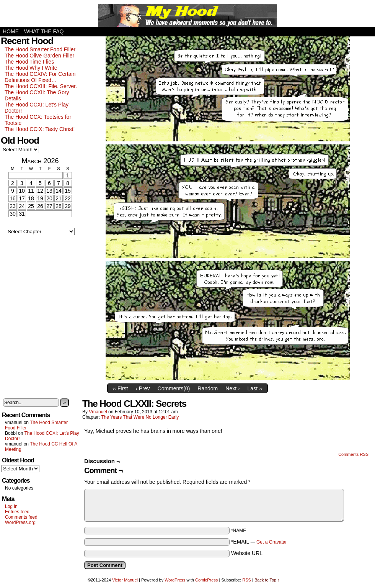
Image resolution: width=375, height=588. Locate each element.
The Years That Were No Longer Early (140, 417)
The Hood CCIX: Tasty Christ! (40, 129)
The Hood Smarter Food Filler (40, 49)
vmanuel (98, 412)
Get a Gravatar (271, 542)
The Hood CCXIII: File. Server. (41, 86)
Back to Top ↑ (267, 580)
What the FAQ (44, 31)
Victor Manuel (125, 580)
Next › (232, 388)
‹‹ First (120, 388)
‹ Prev (143, 388)
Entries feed (17, 512)
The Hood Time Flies (29, 62)
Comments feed (21, 517)
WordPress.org (20, 522)
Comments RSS (353, 454)
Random (208, 388)
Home (11, 31)
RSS (247, 580)
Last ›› (255, 388)
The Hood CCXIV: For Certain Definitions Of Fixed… (40, 77)
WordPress (175, 580)
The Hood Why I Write (31, 68)
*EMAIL (259, 542)
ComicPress (206, 580)
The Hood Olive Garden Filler (39, 56)
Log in (11, 506)
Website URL (247, 553)
